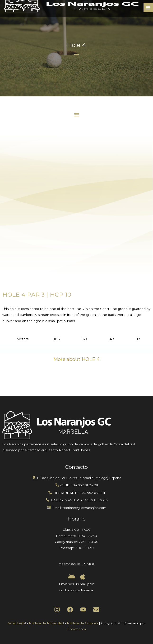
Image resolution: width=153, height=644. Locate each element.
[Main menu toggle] (148, 7)
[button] (76, 115)
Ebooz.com (77, 629)
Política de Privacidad (46, 623)
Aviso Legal (17, 623)
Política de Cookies (82, 623)
